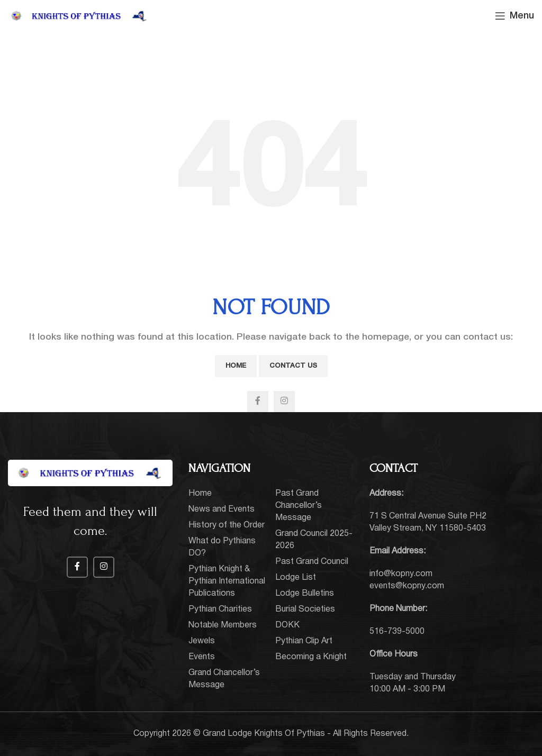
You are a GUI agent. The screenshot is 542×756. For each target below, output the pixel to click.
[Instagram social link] (284, 402)
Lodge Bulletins (305, 594)
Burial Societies (305, 609)
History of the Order (227, 525)
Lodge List (296, 578)
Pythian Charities (220, 609)
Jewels (202, 641)
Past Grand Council (312, 562)
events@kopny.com (407, 586)
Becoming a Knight (311, 657)
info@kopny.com (401, 574)
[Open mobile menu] (514, 16)
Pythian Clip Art (304, 641)
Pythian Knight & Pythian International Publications (227, 581)
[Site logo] (79, 16)
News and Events (222, 509)
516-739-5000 (397, 632)
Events (202, 657)
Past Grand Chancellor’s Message (299, 506)
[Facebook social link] (258, 402)
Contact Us (293, 366)
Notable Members (223, 625)
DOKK (287, 625)
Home (236, 366)
